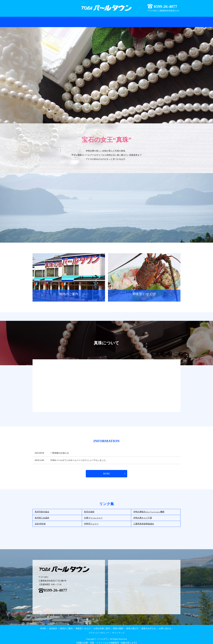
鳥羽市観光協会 (42, 509)
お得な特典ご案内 (68, 20)
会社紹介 (53, 20)
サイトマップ (118, 630)
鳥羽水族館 (89, 509)
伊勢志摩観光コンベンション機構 (149, 509)
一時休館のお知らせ (60, 450)
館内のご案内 (86, 20)
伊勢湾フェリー (91, 521)
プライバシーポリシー (99, 630)
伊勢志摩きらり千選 (143, 515)
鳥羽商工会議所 (42, 515)
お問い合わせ (168, 20)
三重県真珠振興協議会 (144, 521)
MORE (106, 471)
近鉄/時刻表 (40, 521)
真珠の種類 (119, 20)
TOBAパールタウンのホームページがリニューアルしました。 (79, 458)
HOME (42, 20)
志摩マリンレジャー (93, 515)
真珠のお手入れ (151, 20)
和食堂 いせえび (103, 20)
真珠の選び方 (134, 20)
